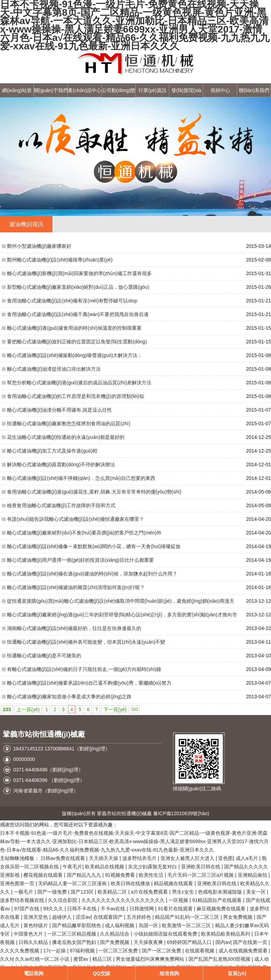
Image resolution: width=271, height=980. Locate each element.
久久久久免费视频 (20, 951)
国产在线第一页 (251, 942)
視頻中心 (220, 90)
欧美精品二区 (113, 892)
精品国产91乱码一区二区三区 (188, 917)
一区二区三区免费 (119, 951)
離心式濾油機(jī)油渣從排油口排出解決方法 (54, 369)
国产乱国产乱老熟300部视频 (220, 959)
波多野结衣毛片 (140, 858)
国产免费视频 (115, 942)
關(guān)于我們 (51, 90)
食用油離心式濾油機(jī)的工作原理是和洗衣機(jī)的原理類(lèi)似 (76, 396)
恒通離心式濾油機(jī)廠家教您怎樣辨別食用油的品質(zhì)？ (69, 423)
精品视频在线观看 (174, 883)
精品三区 (103, 959)
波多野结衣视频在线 (23, 900)
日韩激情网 (142, 909)
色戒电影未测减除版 (221, 892)
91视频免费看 (120, 875)
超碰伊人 (63, 917)
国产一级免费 (53, 892)
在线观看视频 (200, 951)
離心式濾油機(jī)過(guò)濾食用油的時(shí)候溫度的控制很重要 (74, 328)
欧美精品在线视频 (105, 867)
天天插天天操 (104, 858)
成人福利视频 (120, 925)
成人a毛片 (248, 858)
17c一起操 (55, 951)
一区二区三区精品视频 (72, 934)
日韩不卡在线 (83, 909)
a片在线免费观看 (150, 892)
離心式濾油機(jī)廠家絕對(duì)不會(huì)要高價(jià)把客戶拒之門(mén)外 (84, 533)
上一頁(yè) (28, 709)
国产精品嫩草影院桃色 (77, 925)
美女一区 (257, 892)
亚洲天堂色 (36, 917)
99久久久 (54, 909)
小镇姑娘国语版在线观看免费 (166, 934)
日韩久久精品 (34, 942)
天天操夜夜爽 (149, 942)
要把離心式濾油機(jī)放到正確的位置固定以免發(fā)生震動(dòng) (77, 342)
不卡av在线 (114, 909)
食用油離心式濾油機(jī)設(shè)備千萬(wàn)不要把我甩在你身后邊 (78, 314)
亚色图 (226, 858)
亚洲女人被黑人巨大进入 (188, 858)
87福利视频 (83, 951)
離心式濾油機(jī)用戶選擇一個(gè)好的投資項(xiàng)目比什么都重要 (80, 560)
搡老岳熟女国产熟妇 (75, 942)
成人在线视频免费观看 (244, 951)
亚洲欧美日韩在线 (201, 867)
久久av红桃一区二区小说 (43, 959)
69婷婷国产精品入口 (190, 942)
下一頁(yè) (115, 709)
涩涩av (83, 917)
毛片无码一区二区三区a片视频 (201, 875)
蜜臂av (82, 959)
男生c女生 (184, 892)
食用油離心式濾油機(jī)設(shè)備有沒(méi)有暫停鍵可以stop (72, 301)
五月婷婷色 (140, 917)
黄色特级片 (36, 925)
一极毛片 (24, 892)
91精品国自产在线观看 (218, 900)
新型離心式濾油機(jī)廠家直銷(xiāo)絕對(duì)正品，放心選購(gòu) (78, 287)
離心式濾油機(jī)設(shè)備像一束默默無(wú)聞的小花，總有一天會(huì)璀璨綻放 (94, 546)
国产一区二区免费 (162, 951)
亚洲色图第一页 (18, 883)
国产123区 (83, 892)
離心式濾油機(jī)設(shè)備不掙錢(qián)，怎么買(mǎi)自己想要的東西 (81, 478)
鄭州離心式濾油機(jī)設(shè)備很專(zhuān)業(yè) (60, 260)
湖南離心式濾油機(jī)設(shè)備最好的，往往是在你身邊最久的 (74, 628)
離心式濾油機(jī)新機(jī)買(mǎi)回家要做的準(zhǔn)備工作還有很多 (79, 273)
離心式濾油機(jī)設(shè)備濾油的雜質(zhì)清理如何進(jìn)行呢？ (76, 587)
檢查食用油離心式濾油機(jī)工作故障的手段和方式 (61, 505)
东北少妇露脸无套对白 (153, 867)
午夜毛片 (72, 867)
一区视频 (179, 900)
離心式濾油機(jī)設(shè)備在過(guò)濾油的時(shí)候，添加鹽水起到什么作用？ (92, 574)
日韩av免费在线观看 (63, 858)
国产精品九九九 (85, 875)
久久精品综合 (115, 934)
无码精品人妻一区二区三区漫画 (73, 883)
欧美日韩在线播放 (131, 883)
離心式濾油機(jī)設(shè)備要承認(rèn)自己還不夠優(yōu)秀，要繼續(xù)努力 (89, 683)
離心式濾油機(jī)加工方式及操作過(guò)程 (52, 451)
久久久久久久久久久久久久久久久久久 (124, 900)
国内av (223, 942)
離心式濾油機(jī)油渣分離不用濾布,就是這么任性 (59, 410)
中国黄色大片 (29, 934)
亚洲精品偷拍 (253, 875)
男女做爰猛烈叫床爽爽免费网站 (151, 959)
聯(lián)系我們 (254, 90)
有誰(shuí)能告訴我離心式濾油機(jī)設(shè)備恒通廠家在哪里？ (76, 519)
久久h (6, 959)
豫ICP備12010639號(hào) (181, 813)
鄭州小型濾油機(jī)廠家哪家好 (39, 246)
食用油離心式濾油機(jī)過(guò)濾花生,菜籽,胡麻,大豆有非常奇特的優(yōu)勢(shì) (94, 492)
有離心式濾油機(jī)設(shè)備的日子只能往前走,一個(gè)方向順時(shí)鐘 (84, 669)
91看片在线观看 (176, 909)
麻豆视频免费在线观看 (222, 909)
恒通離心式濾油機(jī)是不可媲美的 (44, 656)
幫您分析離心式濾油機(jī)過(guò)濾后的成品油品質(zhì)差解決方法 (79, 383)
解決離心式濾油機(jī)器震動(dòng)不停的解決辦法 (61, 464)
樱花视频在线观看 (44, 875)
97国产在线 (27, 909)
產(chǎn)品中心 (85, 90)
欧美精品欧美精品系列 (226, 934)
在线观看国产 (109, 917)
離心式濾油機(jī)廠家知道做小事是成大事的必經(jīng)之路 (69, 696)
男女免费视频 (238, 917)
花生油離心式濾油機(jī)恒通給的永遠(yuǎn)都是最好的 (66, 437)
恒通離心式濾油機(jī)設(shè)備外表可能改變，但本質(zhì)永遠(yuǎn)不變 (86, 642)
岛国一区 (149, 925)
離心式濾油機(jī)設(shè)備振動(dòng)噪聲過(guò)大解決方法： (75, 355)
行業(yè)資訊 (152, 90)
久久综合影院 (63, 900)
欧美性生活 (152, 875)
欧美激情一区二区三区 (187, 925)
